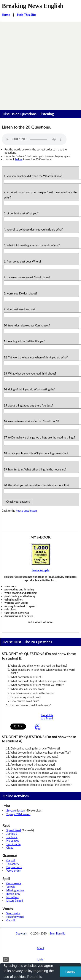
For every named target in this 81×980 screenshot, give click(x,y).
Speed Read (13, 830)
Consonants (13, 883)
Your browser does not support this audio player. (34, 139)
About (41, 948)
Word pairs (13, 913)
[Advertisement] (40, 64)
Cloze (10, 848)
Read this (35, 977)
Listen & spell (14, 901)
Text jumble (13, 844)
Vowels (11, 887)
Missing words (15, 917)
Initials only (13, 894)
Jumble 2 (12, 837)
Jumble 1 (12, 834)
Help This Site (26, 15)
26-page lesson (16, 810)
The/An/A (12, 864)
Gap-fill (11, 860)
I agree (70, 972)
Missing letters (15, 890)
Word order (13, 871)
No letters (12, 897)
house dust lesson (26, 511)
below (19, 159)
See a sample (41, 570)
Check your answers (18, 502)
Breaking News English (33, 6)
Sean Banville (57, 934)
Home (6, 15)
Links (41, 960)
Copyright (22, 934)
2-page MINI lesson (18, 814)
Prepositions (14, 867)
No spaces (13, 840)
